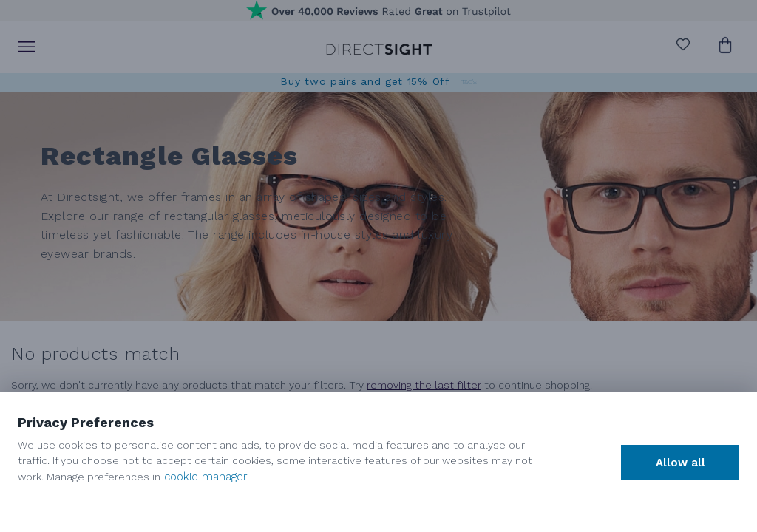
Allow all (680, 463)
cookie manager (206, 477)
